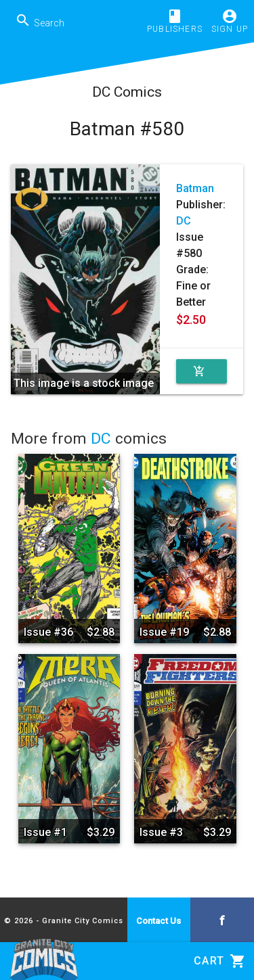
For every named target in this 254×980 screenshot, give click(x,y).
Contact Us (158, 921)
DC (184, 221)
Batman (195, 188)
